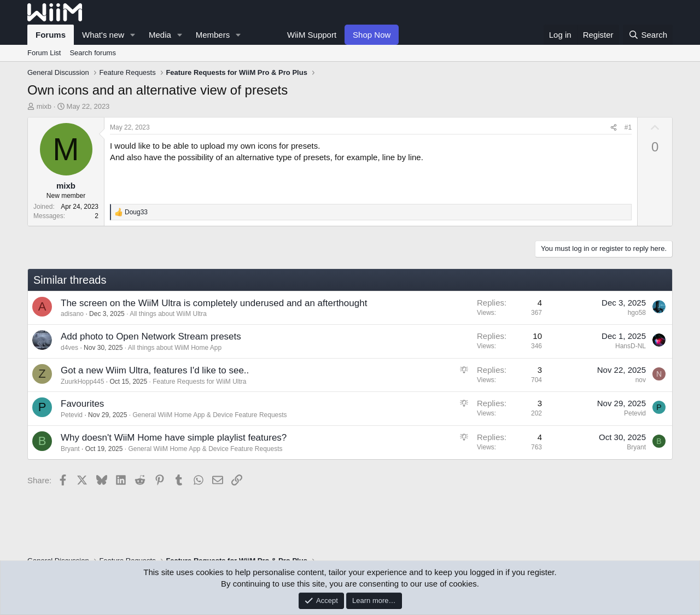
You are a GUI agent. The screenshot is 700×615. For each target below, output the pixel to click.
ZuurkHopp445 (82, 382)
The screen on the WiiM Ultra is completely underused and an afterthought (214, 303)
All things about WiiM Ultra (168, 314)
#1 (628, 127)
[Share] (614, 128)
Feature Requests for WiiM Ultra (199, 382)
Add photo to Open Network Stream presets (151, 336)
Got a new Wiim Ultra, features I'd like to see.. (155, 370)
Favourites (82, 404)
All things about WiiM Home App (175, 348)
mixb (44, 106)
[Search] (648, 35)
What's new (103, 35)
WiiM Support (312, 35)
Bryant (70, 449)
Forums (51, 35)
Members (213, 35)
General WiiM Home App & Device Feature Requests (209, 415)
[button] (133, 35)
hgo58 (637, 313)
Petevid (72, 415)
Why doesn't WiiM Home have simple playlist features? (174, 438)
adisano (72, 314)
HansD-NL (631, 346)
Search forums (93, 53)
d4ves (69, 348)
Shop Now (372, 35)
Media (160, 35)
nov (641, 380)
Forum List (44, 53)
